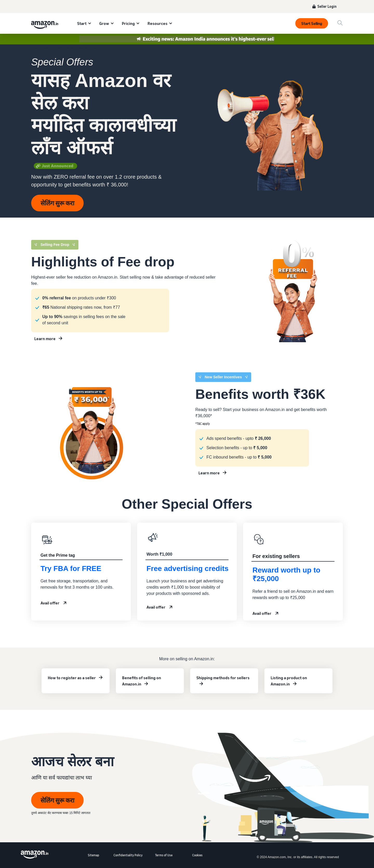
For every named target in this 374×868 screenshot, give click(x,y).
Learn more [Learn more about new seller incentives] (45, 339)
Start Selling (312, 23)
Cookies (197, 855)
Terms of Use (164, 855)
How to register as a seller (72, 678)
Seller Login (327, 6)
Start (82, 23)
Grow (104, 23)
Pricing (128, 23)
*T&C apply (203, 424)
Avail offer (50, 603)
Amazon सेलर (40, 48)
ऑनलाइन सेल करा (63, 48)
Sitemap (94, 855)
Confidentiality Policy (128, 855)
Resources (158, 23)
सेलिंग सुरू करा (57, 203)
